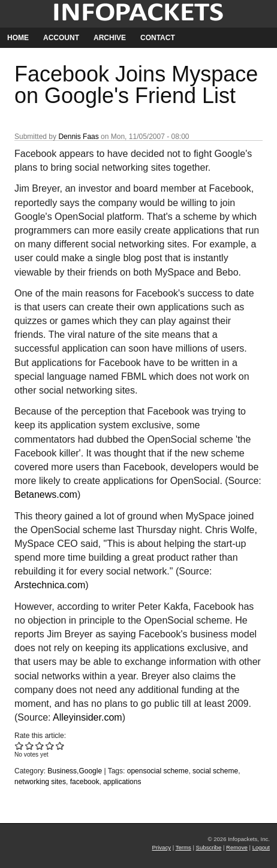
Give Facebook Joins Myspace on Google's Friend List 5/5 (60, 745)
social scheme (215, 771)
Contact (158, 38)
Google (90, 771)
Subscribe (209, 847)
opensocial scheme (158, 771)
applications (122, 782)
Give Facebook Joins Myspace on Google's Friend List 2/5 (30, 745)
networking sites (40, 782)
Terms (183, 847)
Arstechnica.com (50, 585)
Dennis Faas (78, 137)
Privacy (162, 847)
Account (61, 38)
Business (62, 771)
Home (18, 38)
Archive (110, 38)
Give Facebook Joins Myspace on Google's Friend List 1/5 (19, 745)
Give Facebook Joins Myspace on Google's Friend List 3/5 (40, 745)
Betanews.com (46, 495)
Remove (237, 847)
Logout (261, 847)
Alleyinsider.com (88, 717)
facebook (85, 782)
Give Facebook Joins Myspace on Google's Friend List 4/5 (50, 745)
